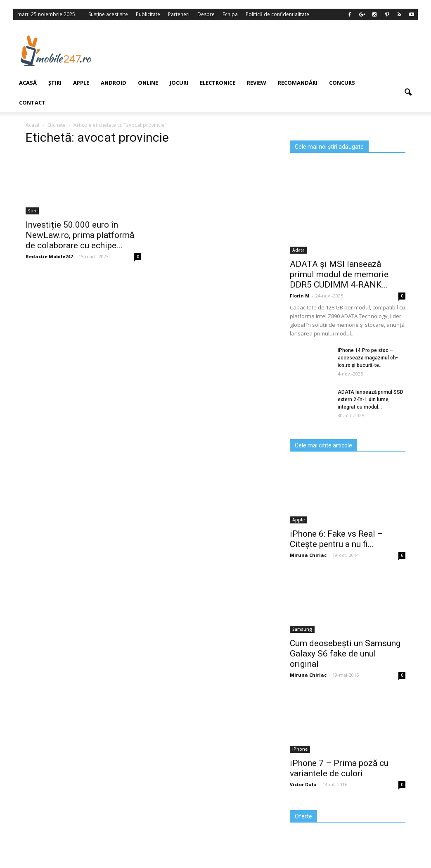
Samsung (302, 629)
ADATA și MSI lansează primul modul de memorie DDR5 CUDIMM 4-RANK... (339, 274)
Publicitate (148, 14)
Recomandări (298, 83)
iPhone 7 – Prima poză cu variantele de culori (339, 768)
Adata (298, 250)
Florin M (300, 296)
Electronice (218, 83)
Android (114, 83)
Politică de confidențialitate (277, 14)
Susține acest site (108, 14)
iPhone (300, 749)
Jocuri (179, 83)
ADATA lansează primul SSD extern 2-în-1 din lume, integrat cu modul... (371, 400)
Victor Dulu (303, 784)
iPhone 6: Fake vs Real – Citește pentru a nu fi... (336, 539)
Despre (206, 14)
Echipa (230, 14)
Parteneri (179, 14)
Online (148, 83)
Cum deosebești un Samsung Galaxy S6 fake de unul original (345, 654)
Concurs (342, 83)
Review (257, 83)
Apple (298, 520)
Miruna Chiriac (308, 555)
